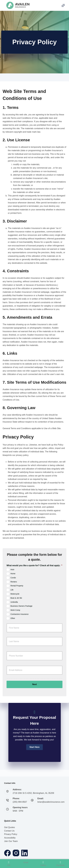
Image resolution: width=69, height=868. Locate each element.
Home (13, 574)
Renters (14, 582)
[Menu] (63, 5)
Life (12, 590)
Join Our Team (11, 841)
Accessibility (10, 838)
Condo (13, 578)
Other (13, 618)
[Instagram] (16, 853)
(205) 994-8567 (20, 802)
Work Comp (15, 610)
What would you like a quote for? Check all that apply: (34, 565)
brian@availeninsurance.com (51, 802)
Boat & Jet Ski (16, 598)
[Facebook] (7, 853)
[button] (34, 747)
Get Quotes (10, 827)
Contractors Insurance (20, 614)
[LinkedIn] (24, 853)
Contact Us (9, 831)
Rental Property (17, 586)
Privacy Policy (11, 834)
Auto (12, 569)
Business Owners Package (21, 606)
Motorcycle (15, 594)
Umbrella (14, 602)
